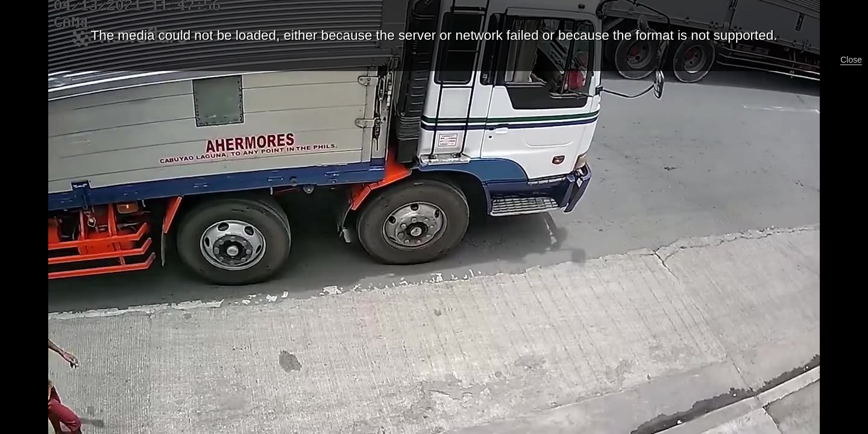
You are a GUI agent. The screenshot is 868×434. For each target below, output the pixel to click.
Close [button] (851, 60)
